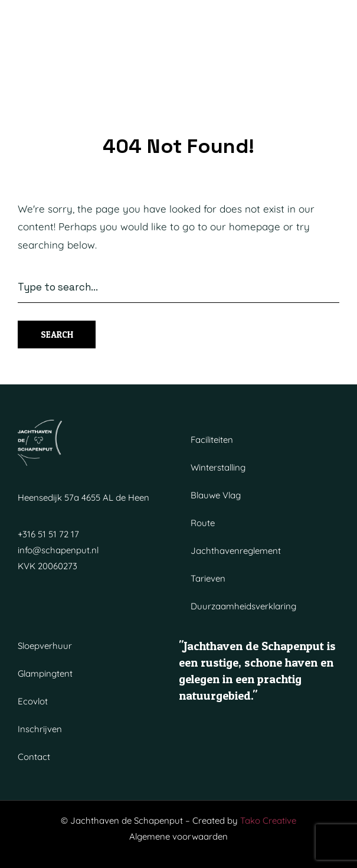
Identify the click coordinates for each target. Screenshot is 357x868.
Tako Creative (268, 820)
